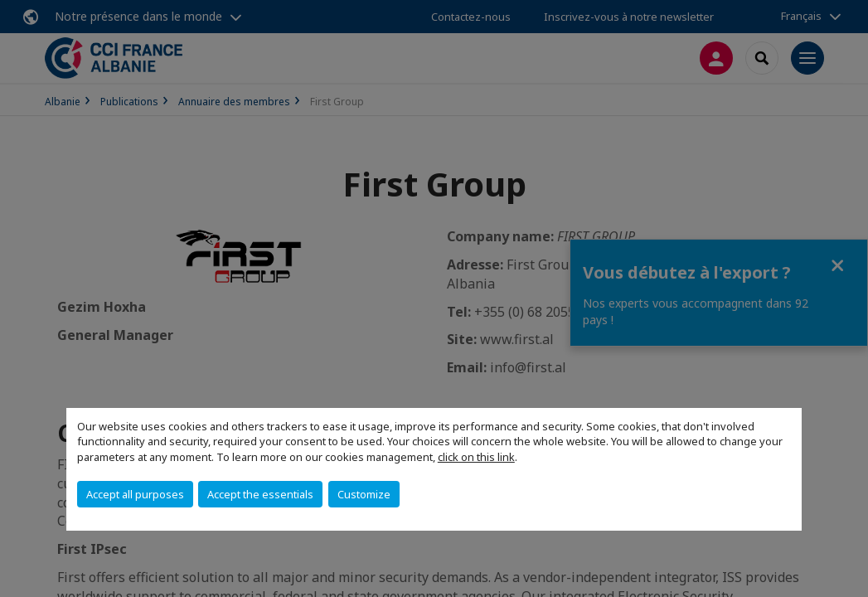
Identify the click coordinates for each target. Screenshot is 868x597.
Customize (364, 494)
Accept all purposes (135, 494)
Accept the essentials (260, 494)
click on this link (476, 457)
